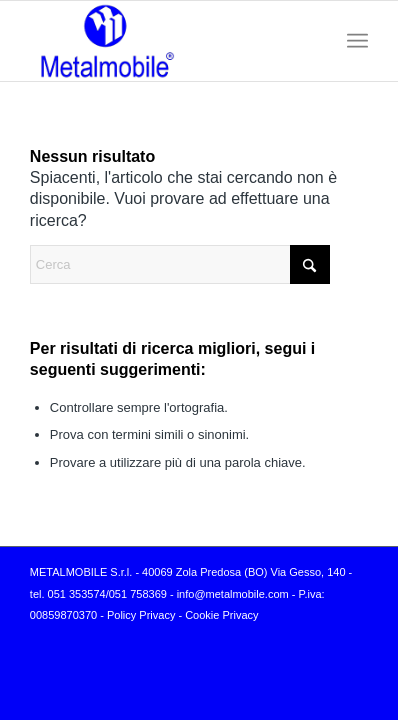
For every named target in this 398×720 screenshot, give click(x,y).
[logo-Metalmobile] (165, 41)
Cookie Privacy (221, 615)
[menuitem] (357, 41)
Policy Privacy (141, 615)
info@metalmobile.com (233, 594)
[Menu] (357, 41)
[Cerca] (180, 264)
